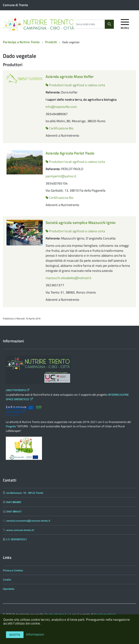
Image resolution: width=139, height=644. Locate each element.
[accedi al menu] (125, 24)
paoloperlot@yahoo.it (61, 176)
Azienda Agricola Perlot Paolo (70, 153)
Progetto (11, 426)
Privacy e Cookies (13, 570)
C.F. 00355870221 (16, 539)
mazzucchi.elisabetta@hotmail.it (69, 278)
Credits (7, 580)
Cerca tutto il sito (85, 24)
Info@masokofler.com (61, 107)
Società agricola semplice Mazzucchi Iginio (81, 222)
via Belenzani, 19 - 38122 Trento (25, 493)
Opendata (9, 589)
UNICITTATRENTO (18, 390)
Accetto (15, 635)
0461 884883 (14, 502)
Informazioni (35, 634)
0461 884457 (14, 511)
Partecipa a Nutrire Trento (21, 42)
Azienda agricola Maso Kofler (70, 76)
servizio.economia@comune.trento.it (28, 521)
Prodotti (51, 42)
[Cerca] (109, 24)
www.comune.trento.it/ (20, 530)
